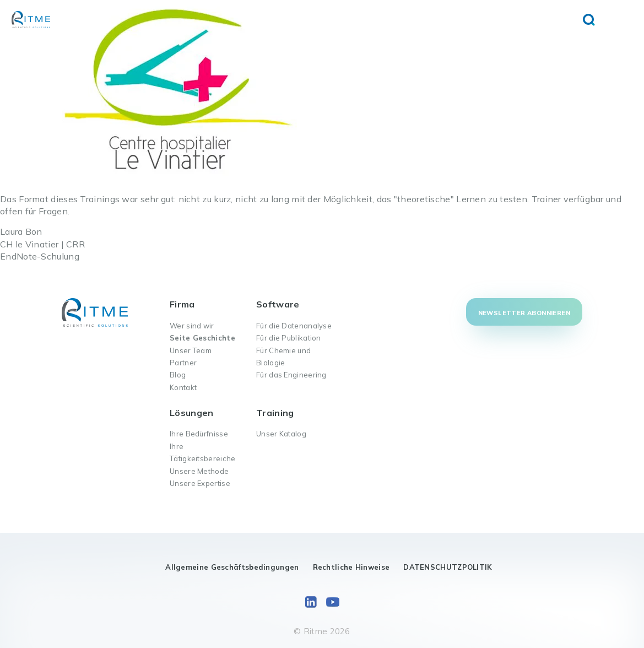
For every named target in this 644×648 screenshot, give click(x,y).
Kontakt (183, 387)
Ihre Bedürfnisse (199, 434)
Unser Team (191, 350)
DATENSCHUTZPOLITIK (448, 567)
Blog (178, 375)
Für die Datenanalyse (294, 326)
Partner (183, 363)
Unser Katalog (281, 434)
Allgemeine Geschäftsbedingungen (232, 567)
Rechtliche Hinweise (351, 567)
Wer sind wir (192, 326)
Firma (182, 304)
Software (278, 304)
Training (275, 413)
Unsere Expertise (200, 483)
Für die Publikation (289, 338)
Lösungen (191, 413)
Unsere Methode (199, 471)
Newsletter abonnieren (524, 313)
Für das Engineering (291, 375)
